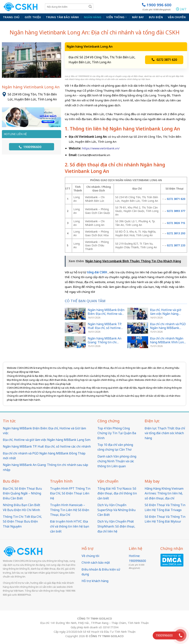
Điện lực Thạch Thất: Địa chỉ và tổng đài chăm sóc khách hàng (165, 433)
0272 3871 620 (164, 60)
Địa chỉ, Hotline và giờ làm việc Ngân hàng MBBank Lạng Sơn (47, 440)
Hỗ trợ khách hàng (95, 581)
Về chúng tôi (90, 556)
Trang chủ (11, 17)
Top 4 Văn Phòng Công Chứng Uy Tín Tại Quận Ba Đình (117, 433)
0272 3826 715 (176, 223)
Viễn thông (117, 17)
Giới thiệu (33, 17)
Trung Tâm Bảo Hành (62, 17)
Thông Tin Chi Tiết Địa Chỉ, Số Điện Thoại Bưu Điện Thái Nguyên (22, 521)
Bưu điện (156, 17)
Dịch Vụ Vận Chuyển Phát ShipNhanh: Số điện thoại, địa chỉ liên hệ (116, 526)
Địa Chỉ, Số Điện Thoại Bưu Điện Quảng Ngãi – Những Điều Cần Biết (22, 493)
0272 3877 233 (176, 245)
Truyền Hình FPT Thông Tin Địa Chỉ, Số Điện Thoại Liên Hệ (70, 493)
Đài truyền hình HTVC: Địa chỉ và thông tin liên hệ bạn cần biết (70, 526)
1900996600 (30, 147)
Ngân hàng (93, 17)
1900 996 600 (157, 7)
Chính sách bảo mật (96, 563)
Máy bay (138, 17)
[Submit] (90, 7)
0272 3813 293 (176, 233)
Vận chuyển (177, 17)
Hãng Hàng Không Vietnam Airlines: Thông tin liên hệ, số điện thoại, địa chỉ (164, 493)
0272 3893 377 (176, 211)
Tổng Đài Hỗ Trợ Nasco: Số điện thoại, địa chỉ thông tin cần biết (117, 493)
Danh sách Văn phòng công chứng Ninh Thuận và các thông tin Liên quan (117, 461)
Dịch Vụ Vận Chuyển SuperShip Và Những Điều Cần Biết (116, 510)
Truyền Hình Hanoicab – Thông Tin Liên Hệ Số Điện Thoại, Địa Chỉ (70, 510)
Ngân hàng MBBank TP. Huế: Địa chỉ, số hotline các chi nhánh (47, 446)
